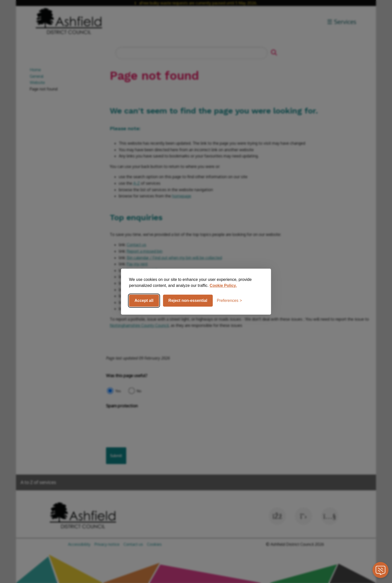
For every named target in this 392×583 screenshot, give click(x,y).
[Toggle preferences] (229, 301)
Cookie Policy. (223, 286)
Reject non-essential (188, 300)
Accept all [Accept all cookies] (144, 300)
